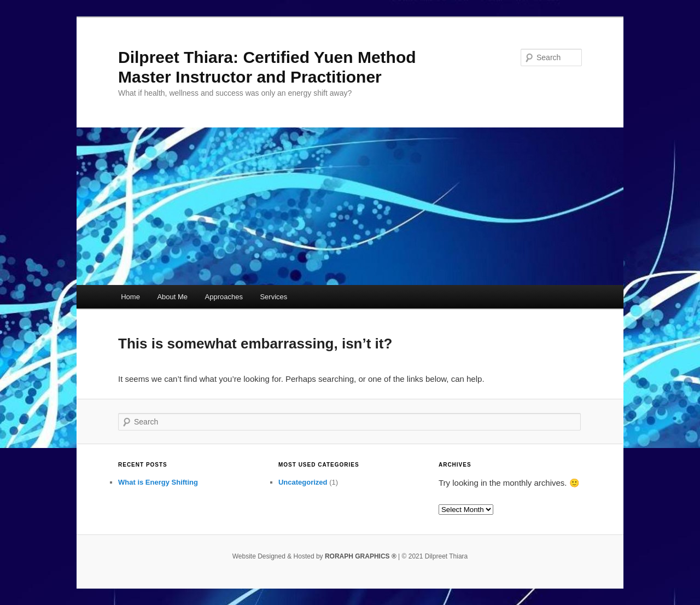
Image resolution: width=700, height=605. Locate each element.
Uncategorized (303, 482)
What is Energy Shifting (158, 482)
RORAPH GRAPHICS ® (361, 556)
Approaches (224, 297)
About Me (172, 297)
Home (130, 297)
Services (273, 297)
